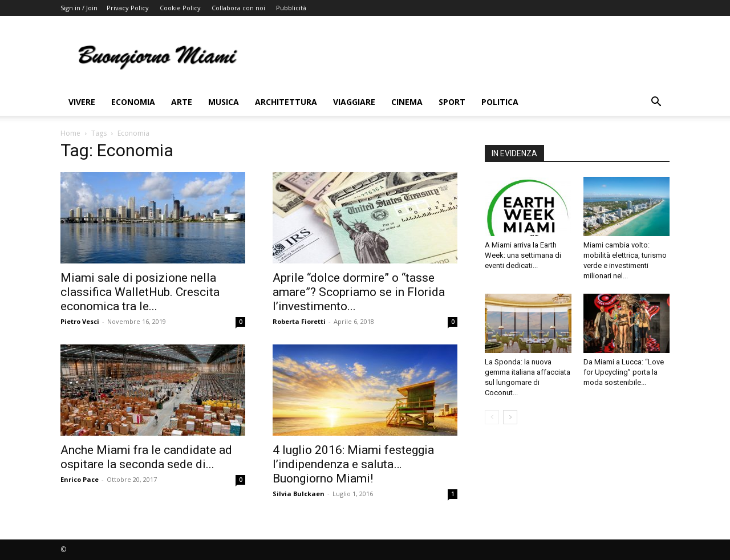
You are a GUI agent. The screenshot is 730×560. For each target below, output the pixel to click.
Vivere (82, 102)
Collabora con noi (238, 8)
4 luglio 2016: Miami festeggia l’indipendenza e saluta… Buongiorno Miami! (353, 464)
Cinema (407, 102)
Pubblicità (291, 8)
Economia (133, 102)
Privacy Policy (128, 8)
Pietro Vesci (80, 321)
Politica (500, 102)
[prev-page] (492, 417)
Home (70, 133)
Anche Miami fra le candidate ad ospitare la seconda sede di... (146, 457)
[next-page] (510, 417)
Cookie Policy (180, 8)
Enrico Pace (80, 479)
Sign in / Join (79, 8)
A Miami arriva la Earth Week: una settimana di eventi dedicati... (523, 255)
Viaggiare (354, 102)
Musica (224, 102)
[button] (656, 103)
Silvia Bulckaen (299, 494)
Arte (182, 102)
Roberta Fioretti (299, 321)
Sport (452, 102)
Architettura (286, 102)
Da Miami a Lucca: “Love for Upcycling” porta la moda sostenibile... (624, 372)
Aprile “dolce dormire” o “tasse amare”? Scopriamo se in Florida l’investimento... (359, 292)
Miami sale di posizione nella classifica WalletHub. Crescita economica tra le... (140, 292)
